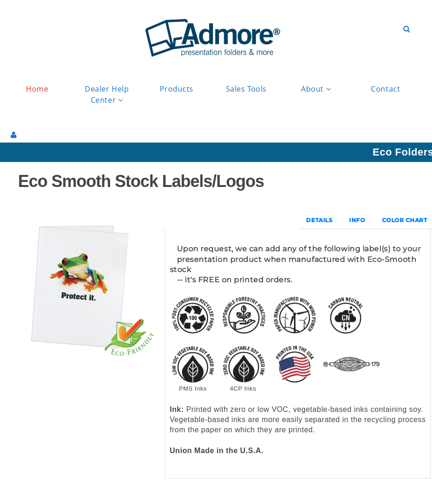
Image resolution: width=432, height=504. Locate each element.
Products (177, 89)
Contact (385, 89)
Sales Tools (246, 89)
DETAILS (319, 220)
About (316, 89)
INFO (357, 220)
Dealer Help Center (107, 95)
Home (37, 89)
